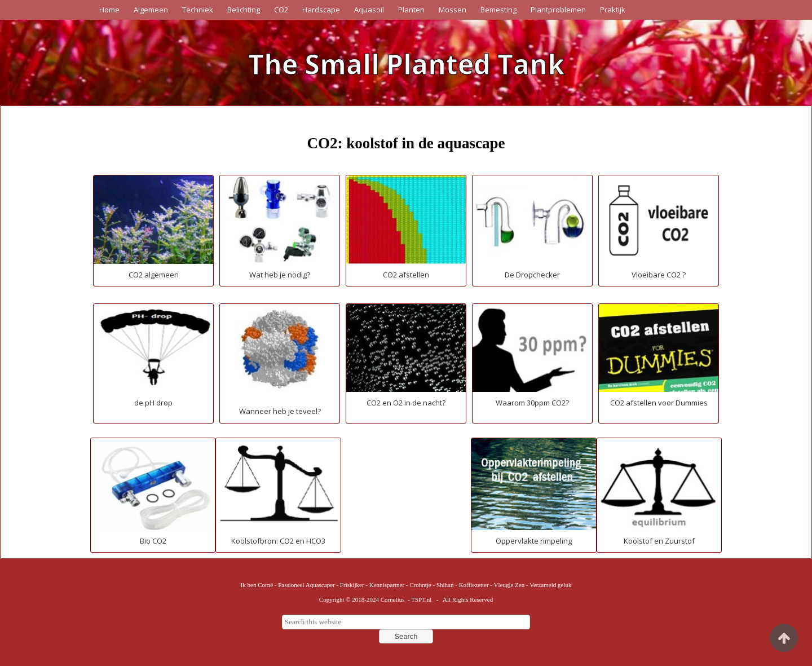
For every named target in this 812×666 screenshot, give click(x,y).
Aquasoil (369, 10)
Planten (411, 10)
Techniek (198, 10)
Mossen (453, 10)
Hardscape (321, 10)
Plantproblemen (558, 10)
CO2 (281, 10)
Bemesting (498, 10)
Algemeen (151, 10)
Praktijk (613, 10)
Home (109, 10)
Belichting (244, 10)
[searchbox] (406, 622)
